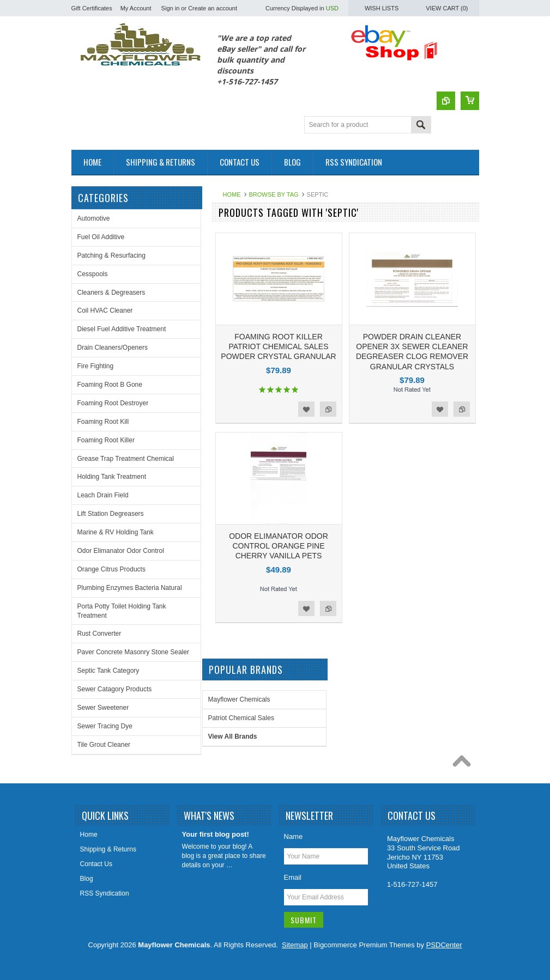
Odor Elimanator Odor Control (121, 551)
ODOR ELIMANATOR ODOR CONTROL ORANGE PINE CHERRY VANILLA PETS (279, 546)
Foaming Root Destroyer (113, 403)
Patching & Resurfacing (111, 255)
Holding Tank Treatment (112, 477)
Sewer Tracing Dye (105, 726)
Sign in (171, 8)
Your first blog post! (216, 834)
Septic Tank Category (108, 671)
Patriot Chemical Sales (241, 718)
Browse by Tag (274, 194)
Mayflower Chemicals (239, 699)
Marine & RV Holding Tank (116, 532)
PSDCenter (444, 945)
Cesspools (93, 274)
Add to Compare (328, 409)
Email (293, 877)
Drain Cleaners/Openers (113, 348)
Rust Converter (99, 634)
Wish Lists (382, 8)
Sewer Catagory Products (115, 689)
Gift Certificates (92, 8)
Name (294, 836)
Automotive (94, 218)
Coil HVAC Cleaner (105, 311)
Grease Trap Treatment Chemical (126, 459)
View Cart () (447, 8)
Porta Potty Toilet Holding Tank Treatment (122, 611)
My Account (136, 8)
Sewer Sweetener (103, 708)
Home (232, 194)
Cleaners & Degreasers (111, 293)
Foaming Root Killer (106, 440)
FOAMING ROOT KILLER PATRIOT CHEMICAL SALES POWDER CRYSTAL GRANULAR (278, 346)
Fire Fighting (96, 366)
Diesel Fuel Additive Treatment (122, 329)
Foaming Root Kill (103, 422)
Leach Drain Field (103, 495)
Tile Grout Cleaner (104, 745)
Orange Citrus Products (111, 569)
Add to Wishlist (306, 409)
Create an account (213, 8)
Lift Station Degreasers (111, 514)
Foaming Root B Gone (110, 385)
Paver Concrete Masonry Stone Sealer (133, 652)
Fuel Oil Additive (101, 237)
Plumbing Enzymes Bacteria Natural (130, 588)
